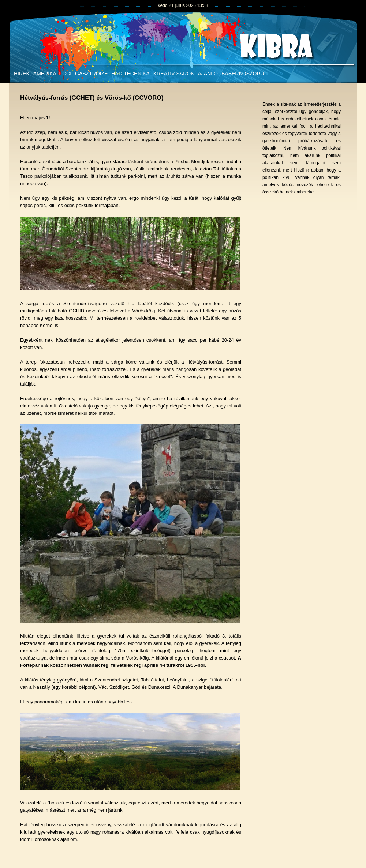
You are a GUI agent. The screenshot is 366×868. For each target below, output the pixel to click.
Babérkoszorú (243, 74)
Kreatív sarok (174, 74)
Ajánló (208, 74)
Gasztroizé (91, 74)
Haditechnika (130, 74)
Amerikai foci (52, 74)
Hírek (22, 74)
